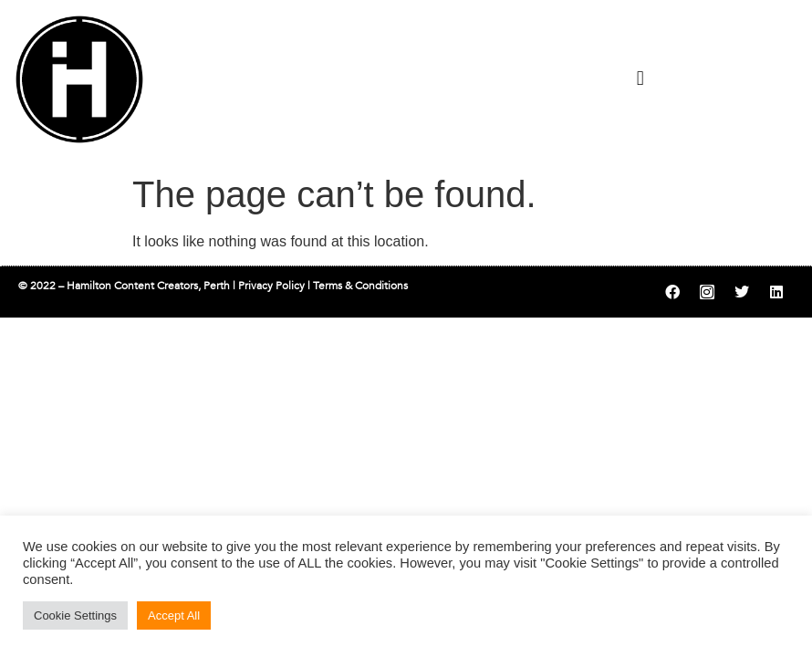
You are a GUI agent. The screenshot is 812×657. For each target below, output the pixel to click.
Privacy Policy (271, 286)
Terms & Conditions (360, 286)
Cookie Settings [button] (75, 615)
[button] (640, 78)
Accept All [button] (174, 615)
